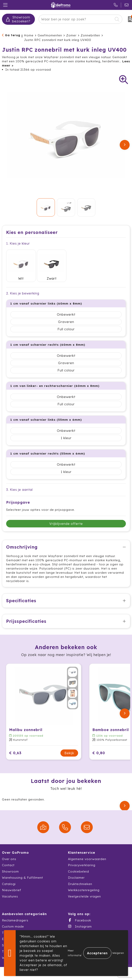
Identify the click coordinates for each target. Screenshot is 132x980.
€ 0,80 (99, 752)
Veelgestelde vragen (84, 896)
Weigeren (118, 953)
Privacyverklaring (82, 865)
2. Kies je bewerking (23, 292)
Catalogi (9, 883)
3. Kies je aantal (19, 489)
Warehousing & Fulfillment (22, 877)
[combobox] (76, 19)
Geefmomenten (50, 35)
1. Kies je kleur (18, 243)
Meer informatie (75, 953)
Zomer (71, 35)
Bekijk (69, 752)
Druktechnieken (80, 883)
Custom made (13, 926)
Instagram (80, 926)
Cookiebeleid (78, 871)
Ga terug (13, 35)
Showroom (10, 871)
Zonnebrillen (90, 35)
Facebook (80, 919)
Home (29, 35)
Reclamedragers (15, 920)
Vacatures (10, 896)
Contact (8, 865)
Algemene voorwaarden (87, 858)
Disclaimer (76, 877)
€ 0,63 (15, 752)
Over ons (9, 858)
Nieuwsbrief (12, 889)
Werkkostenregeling (84, 889)
